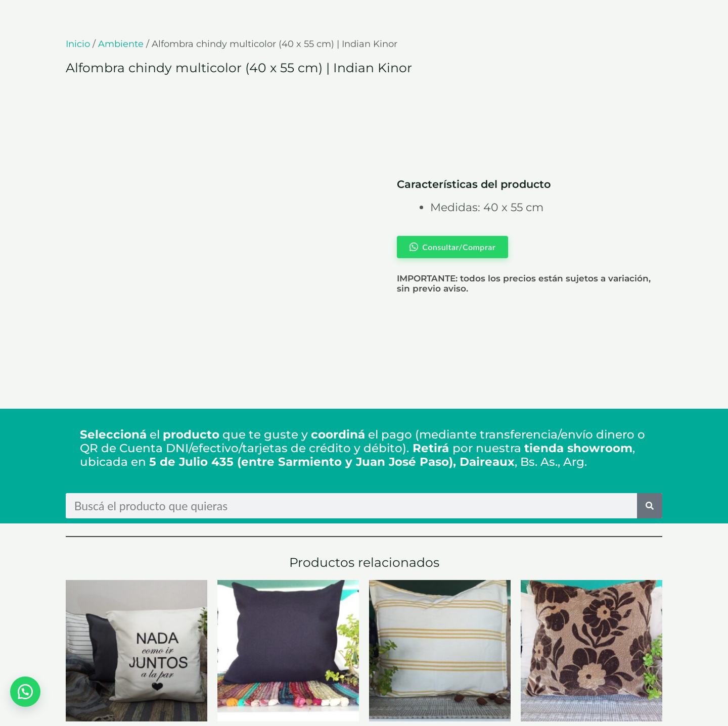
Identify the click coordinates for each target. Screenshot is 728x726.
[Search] (650, 411)
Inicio (78, 44)
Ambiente (121, 44)
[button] (25, 691)
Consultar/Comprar (124, 679)
